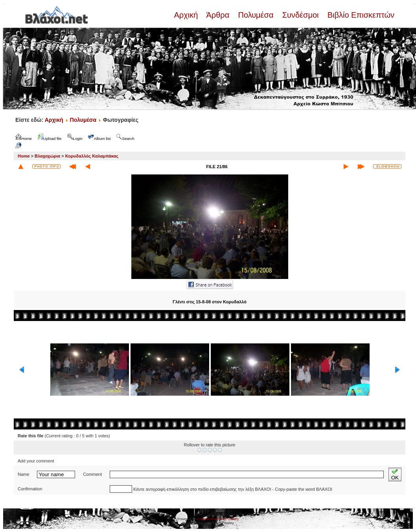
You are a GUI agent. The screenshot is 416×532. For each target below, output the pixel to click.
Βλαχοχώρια (47, 156)
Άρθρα (218, 15)
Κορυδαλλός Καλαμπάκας (92, 156)
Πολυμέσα (256, 15)
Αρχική (187, 15)
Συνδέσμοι (300, 15)
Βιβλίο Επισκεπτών (360, 15)
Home (24, 156)
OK (395, 474)
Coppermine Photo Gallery (218, 519)
